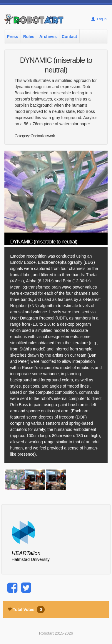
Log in (99, 19)
